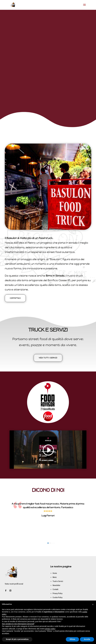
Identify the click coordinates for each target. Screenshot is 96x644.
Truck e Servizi (58, 581)
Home (55, 573)
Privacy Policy (58, 593)
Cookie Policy (58, 597)
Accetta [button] (87, 639)
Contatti (55, 589)
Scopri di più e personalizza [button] (17, 639)
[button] (48, 543)
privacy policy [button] (50, 629)
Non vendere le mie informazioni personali (18, 624)
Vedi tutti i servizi (48, 358)
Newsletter (56, 585)
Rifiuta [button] (72, 639)
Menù (55, 577)
